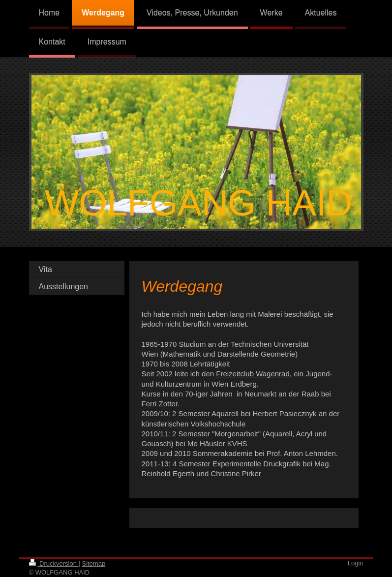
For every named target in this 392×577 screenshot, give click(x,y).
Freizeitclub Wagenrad (253, 374)
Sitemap (94, 563)
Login (356, 563)
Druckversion (54, 563)
